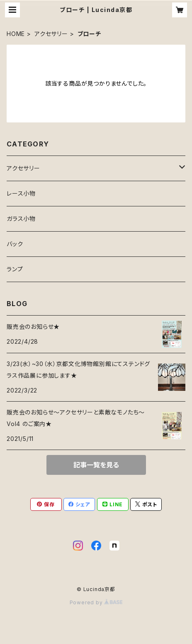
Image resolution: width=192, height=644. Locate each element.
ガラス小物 (21, 219)
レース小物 (21, 193)
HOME (16, 34)
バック (15, 244)
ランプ (15, 269)
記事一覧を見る (96, 465)
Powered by (96, 602)
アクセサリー (51, 34)
